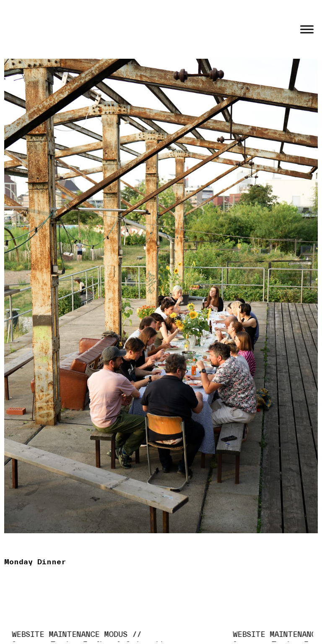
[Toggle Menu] (307, 29)
